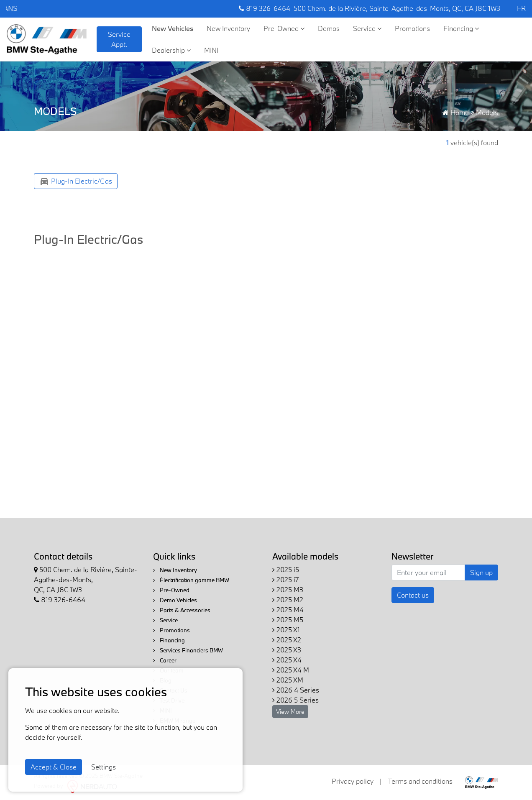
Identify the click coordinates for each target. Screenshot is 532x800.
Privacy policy (353, 781)
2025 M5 (288, 620)
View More (290, 712)
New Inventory (228, 28)
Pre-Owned (284, 28)
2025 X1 (286, 630)
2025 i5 (286, 569)
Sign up (481, 572)
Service (367, 28)
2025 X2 (287, 640)
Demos (329, 28)
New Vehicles (173, 28)
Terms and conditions (420, 781)
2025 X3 (287, 650)
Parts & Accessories (182, 610)
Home (456, 112)
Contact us (413, 595)
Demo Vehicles (175, 600)
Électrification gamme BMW (191, 580)
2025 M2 (288, 599)
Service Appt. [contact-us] (119, 39)
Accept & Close (54, 767)
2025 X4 (287, 660)
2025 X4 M (291, 670)
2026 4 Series (296, 690)
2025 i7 (285, 579)
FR (521, 8)
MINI (211, 50)
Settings (104, 767)
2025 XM (288, 680)
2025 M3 (288, 589)
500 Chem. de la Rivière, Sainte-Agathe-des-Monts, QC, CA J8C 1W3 (397, 8)
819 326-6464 (265, 8)
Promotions (412, 28)
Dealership (171, 50)
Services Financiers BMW (188, 650)
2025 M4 (288, 610)
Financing (461, 28)
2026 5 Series (295, 700)
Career (165, 660)
